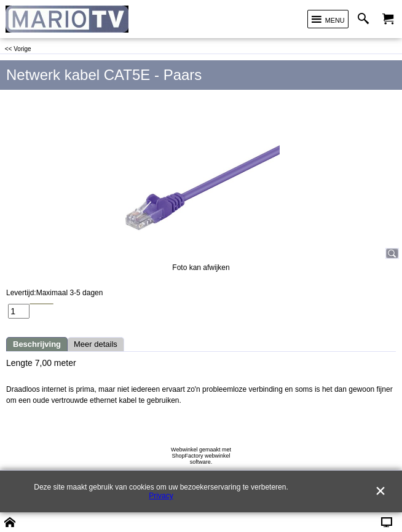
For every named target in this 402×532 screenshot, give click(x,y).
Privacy (161, 496)
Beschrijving (37, 344)
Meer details (96, 344)
